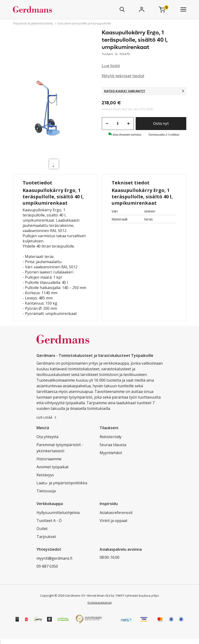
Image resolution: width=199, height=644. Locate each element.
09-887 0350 (47, 566)
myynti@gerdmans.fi (54, 558)
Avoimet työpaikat (53, 467)
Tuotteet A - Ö (49, 521)
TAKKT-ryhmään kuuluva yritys (137, 595)
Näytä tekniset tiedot (123, 76)
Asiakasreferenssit (116, 513)
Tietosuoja (46, 491)
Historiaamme (49, 459)
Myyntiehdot (111, 453)
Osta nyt (161, 124)
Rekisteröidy (111, 437)
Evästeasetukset (100, 603)
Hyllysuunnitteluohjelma (58, 513)
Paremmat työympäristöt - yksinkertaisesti (60, 448)
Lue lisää (111, 66)
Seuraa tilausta (113, 445)
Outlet (42, 529)
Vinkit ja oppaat (114, 521)
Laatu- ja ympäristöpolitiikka (62, 483)
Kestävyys (45, 475)
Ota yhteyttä (47, 437)
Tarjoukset (46, 537)
